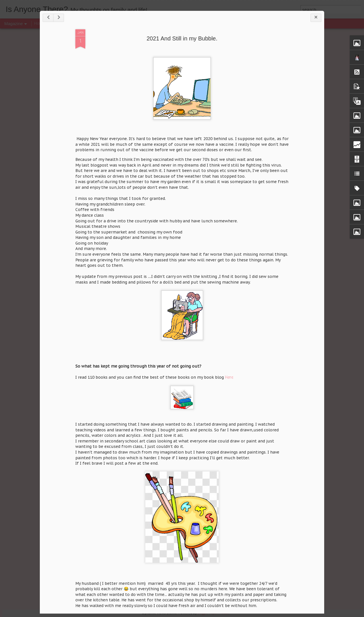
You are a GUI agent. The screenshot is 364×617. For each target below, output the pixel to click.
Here (229, 378)
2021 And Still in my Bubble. (182, 38)
